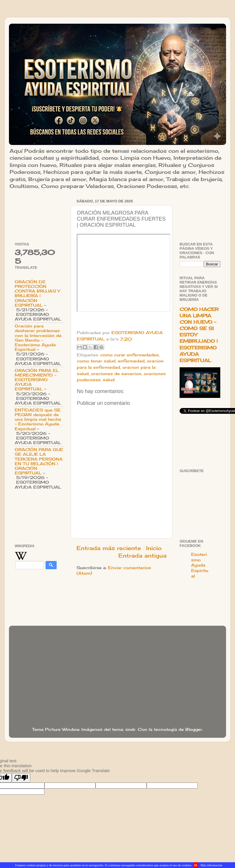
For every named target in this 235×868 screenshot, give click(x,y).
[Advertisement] (39, 215)
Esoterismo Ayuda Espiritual (200, 565)
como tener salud (96, 361)
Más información (211, 865)
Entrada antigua (142, 556)
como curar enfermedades (129, 355)
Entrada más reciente (109, 548)
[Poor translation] (21, 778)
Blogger (194, 729)
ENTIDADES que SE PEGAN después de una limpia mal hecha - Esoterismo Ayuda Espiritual (38, 419)
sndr (130, 729)
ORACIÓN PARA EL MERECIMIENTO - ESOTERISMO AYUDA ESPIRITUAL (37, 380)
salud (109, 380)
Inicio (154, 548)
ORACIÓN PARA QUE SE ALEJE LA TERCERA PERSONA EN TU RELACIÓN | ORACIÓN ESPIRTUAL (39, 461)
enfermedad (131, 361)
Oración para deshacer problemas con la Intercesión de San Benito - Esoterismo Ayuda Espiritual (38, 338)
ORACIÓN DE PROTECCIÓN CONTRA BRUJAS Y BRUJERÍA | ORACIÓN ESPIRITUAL (37, 294)
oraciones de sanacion (116, 374)
